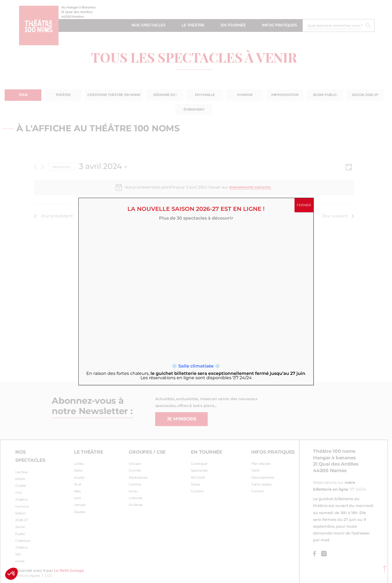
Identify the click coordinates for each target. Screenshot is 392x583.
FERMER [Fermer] (304, 205)
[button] (11, 574)
